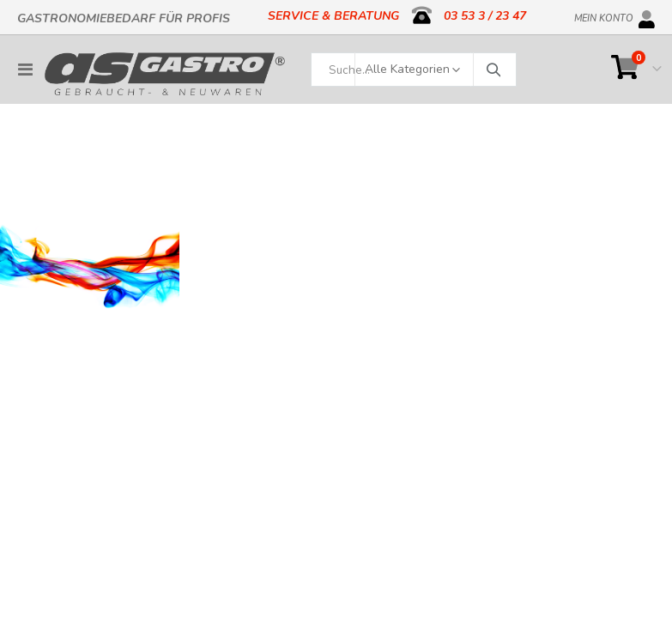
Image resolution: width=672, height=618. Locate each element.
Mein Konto (604, 15)
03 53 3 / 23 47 (485, 16)
